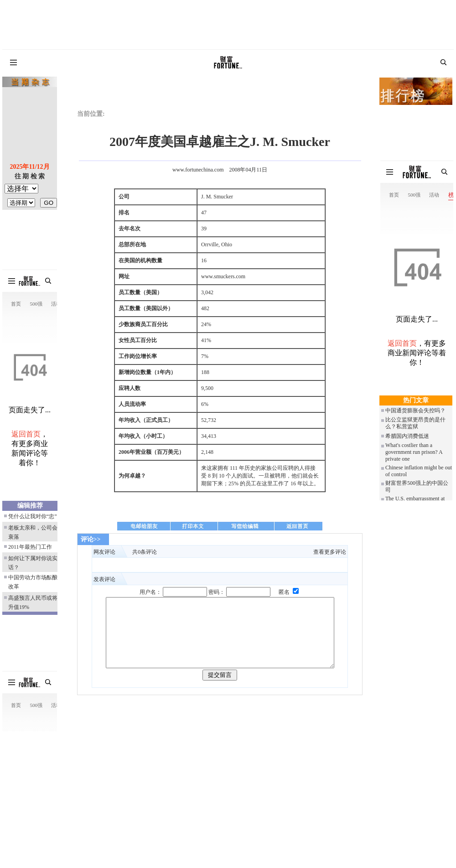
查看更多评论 (331, 552)
